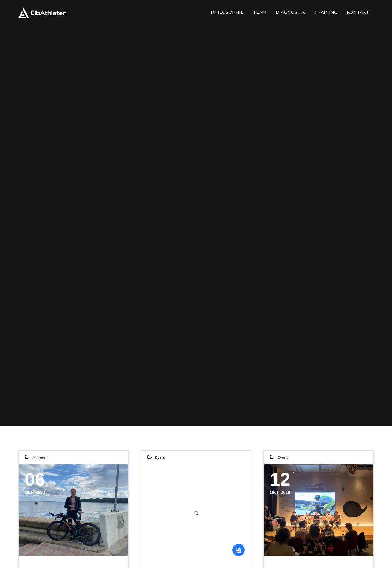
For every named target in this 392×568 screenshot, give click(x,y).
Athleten (40, 457)
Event (160, 457)
